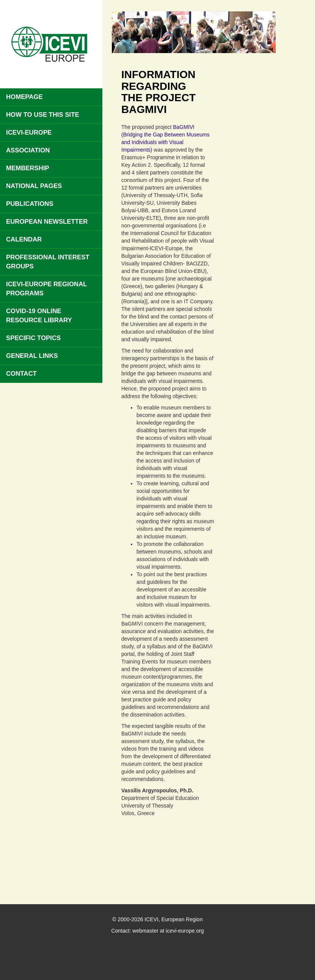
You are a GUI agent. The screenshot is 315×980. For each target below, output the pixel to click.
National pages (34, 186)
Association (28, 150)
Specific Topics (33, 338)
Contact (21, 374)
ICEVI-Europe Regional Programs (47, 289)
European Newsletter (47, 222)
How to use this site (43, 115)
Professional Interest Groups (48, 262)
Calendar (24, 239)
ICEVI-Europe (29, 132)
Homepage (24, 97)
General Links (32, 356)
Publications (30, 204)
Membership (28, 168)
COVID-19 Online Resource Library (39, 316)
